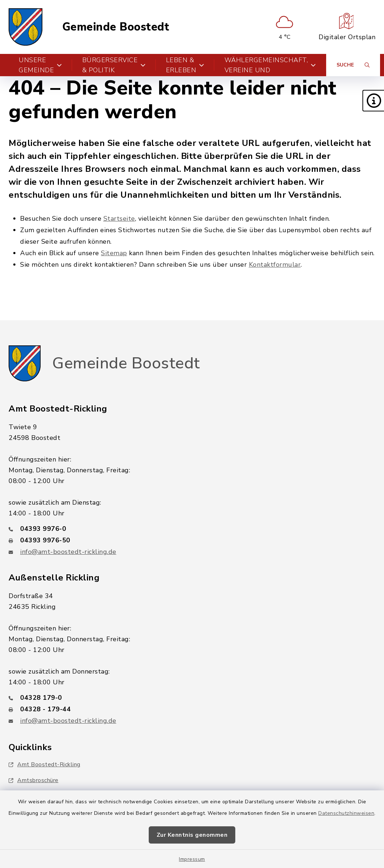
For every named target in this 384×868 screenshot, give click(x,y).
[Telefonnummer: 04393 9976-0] (192, 529)
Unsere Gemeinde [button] (40, 65)
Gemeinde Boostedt (116, 27)
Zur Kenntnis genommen (192, 835)
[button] (373, 101)
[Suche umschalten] (353, 65)
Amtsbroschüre (34, 780)
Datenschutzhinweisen (346, 813)
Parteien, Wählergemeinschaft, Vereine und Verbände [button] (270, 65)
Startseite (119, 219)
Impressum (192, 859)
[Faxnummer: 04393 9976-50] (192, 540)
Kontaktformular (275, 265)
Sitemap (114, 253)
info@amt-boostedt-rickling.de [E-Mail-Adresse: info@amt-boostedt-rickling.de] (68, 552)
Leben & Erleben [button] (185, 65)
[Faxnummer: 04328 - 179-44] (192, 709)
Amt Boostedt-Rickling (45, 764)
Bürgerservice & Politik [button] (114, 65)
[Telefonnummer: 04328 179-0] (192, 698)
